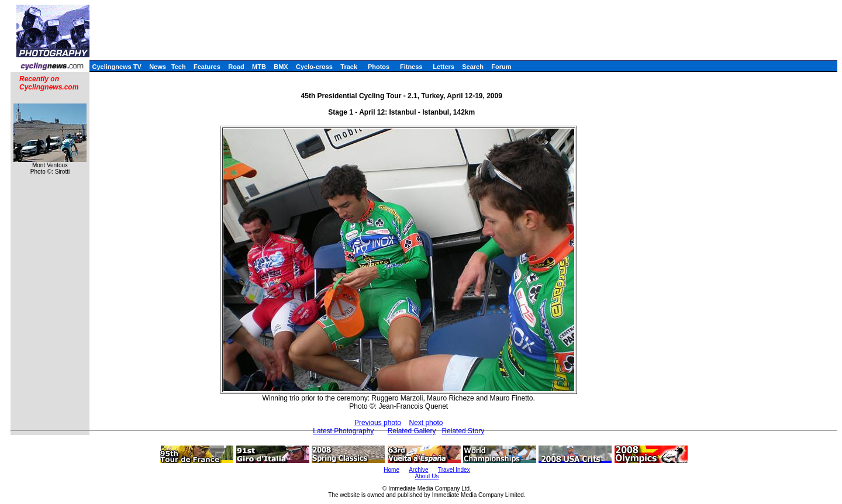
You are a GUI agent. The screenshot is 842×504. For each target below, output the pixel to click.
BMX (281, 67)
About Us (427, 476)
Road (236, 67)
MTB (259, 67)
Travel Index (454, 470)
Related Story (463, 431)
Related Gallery (412, 431)
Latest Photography (343, 431)
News (158, 67)
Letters (444, 67)
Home (391, 470)
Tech (179, 67)
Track (349, 67)
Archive (418, 470)
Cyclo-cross (314, 67)
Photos (379, 67)
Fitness (411, 67)
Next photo (426, 423)
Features (207, 67)
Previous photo (378, 423)
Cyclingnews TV (116, 67)
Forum (501, 67)
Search (473, 67)
